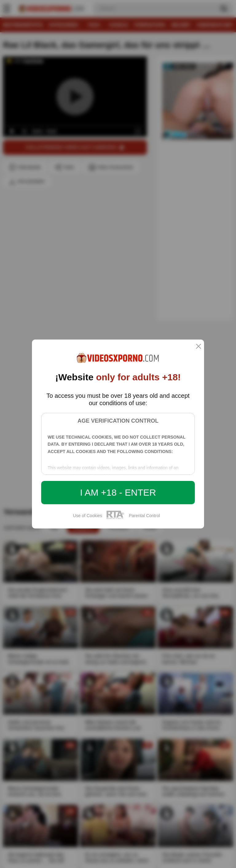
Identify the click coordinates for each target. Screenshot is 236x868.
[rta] (115, 518)
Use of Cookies (87, 516)
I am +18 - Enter (118, 492)
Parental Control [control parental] (144, 516)
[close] (199, 347)
